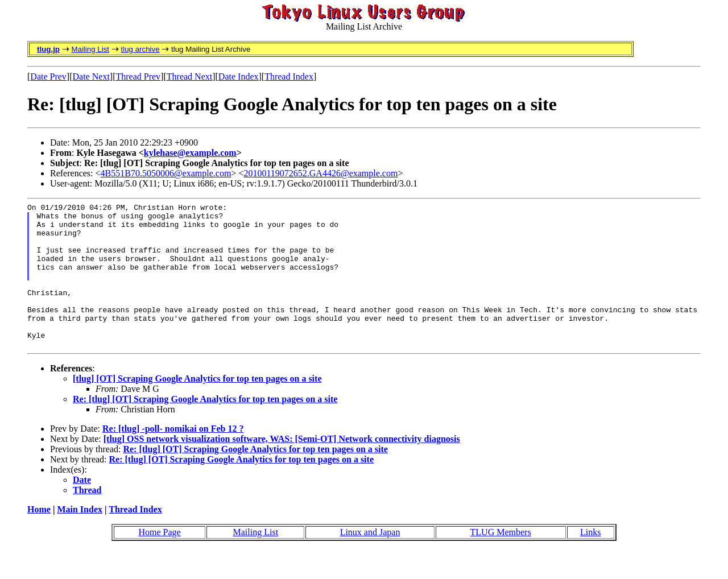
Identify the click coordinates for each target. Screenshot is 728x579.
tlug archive (140, 49)
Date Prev (48, 76)
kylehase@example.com (190, 153)
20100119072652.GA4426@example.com (320, 173)
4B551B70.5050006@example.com (166, 173)
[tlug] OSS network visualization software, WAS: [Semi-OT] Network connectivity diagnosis (282, 468)
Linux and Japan (370, 561)
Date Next (91, 76)
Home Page (159, 561)
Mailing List (90, 49)
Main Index (80, 538)
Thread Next (189, 76)
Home (39, 538)
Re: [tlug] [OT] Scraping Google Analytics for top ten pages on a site (205, 428)
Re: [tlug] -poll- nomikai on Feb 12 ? (173, 458)
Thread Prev (138, 76)
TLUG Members (501, 561)
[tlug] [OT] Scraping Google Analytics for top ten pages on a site (197, 408)
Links (590, 561)
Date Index (239, 76)
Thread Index (289, 76)
